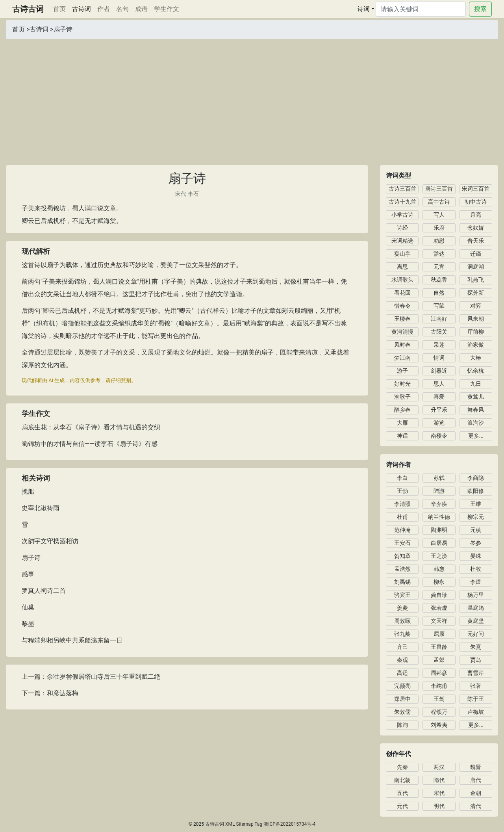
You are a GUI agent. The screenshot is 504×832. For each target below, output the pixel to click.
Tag (258, 824)
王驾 (439, 699)
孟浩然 (402, 569)
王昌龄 (439, 647)
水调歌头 (402, 280)
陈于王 (476, 699)
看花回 (402, 293)
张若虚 (439, 608)
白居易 (439, 543)
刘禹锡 (402, 582)
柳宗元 (476, 517)
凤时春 (402, 345)
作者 (104, 9)
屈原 (439, 634)
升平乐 (439, 410)
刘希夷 (439, 725)
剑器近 (439, 371)
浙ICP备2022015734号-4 (289, 824)
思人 (439, 384)
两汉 (439, 767)
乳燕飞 (476, 280)
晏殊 (476, 556)
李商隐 (476, 478)
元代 (402, 806)
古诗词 (82, 9)
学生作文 (167, 9)
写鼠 (439, 306)
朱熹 (476, 647)
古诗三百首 (402, 189)
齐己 (402, 647)
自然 (439, 293)
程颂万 (439, 712)
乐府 (439, 228)
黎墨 (28, 624)
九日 (476, 384)
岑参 (476, 543)
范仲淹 (402, 530)
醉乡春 (402, 410)
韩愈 (439, 569)
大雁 (402, 423)
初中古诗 (476, 202)
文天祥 (439, 621)
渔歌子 (402, 397)
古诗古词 (28, 9)
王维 (476, 504)
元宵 (439, 267)
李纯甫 (439, 686)
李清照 (402, 504)
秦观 (402, 660)
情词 (439, 358)
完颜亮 (402, 686)
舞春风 (476, 410)
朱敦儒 (402, 712)
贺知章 (402, 556)
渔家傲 (476, 345)
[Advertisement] (252, 98)
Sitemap (245, 824)
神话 (402, 436)
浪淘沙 (476, 423)
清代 (476, 806)
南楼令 (439, 436)
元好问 (476, 634)
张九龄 (402, 634)
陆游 (439, 491)
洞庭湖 (476, 267)
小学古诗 (402, 215)
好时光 (402, 384)
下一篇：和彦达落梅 (50, 693)
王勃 (402, 491)
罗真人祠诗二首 (44, 591)
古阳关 (439, 332)
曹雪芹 (476, 673)
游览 (439, 423)
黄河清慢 (402, 332)
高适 (402, 673)
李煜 (476, 582)
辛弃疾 (439, 504)
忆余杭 (476, 371)
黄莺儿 (476, 397)
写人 (439, 215)
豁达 (439, 254)
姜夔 (402, 608)
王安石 (402, 543)
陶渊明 (439, 530)
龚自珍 (439, 595)
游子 (402, 371)
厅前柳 (476, 332)
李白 (402, 478)
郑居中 (402, 699)
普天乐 (476, 241)
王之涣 (439, 556)
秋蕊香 (439, 280)
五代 (402, 793)
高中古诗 (439, 202)
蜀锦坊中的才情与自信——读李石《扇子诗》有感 (90, 444)
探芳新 (476, 293)
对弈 (476, 306)
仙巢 (28, 607)
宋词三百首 (476, 189)
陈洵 (402, 725)
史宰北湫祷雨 (41, 508)
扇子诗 (31, 558)
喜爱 (439, 397)
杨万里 (476, 595)
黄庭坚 (476, 621)
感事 (28, 574)
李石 (193, 194)
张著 (476, 686)
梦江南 (402, 358)
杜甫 (402, 517)
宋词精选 (402, 241)
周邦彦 (439, 673)
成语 (141, 9)
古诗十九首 (402, 202)
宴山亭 (402, 254)
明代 (439, 806)
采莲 (439, 345)
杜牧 (476, 569)
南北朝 (402, 780)
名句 (122, 9)
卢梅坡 (476, 712)
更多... (476, 436)
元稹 (476, 530)
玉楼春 (402, 319)
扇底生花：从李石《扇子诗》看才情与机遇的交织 (91, 427)
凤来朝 (476, 319)
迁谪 (476, 254)
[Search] (421, 9)
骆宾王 (402, 595)
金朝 (476, 793)
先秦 (402, 767)
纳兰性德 (439, 517)
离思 (402, 267)
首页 (61, 8)
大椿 (476, 358)
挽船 (28, 491)
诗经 (402, 228)
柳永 (439, 582)
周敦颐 (402, 621)
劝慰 (439, 241)
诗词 (363, 9)
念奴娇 (476, 228)
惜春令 (402, 306)
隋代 (439, 780)
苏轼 (439, 478)
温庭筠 (476, 608)
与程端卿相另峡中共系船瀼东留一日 (72, 640)
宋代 (181, 194)
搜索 (480, 9)
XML (230, 824)
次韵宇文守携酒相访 (50, 541)
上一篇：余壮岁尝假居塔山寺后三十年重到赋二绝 (91, 677)
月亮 (476, 215)
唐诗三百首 (439, 189)
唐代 (476, 780)
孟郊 (439, 660)
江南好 (439, 319)
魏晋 (476, 767)
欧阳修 (476, 491)
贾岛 (476, 660)
